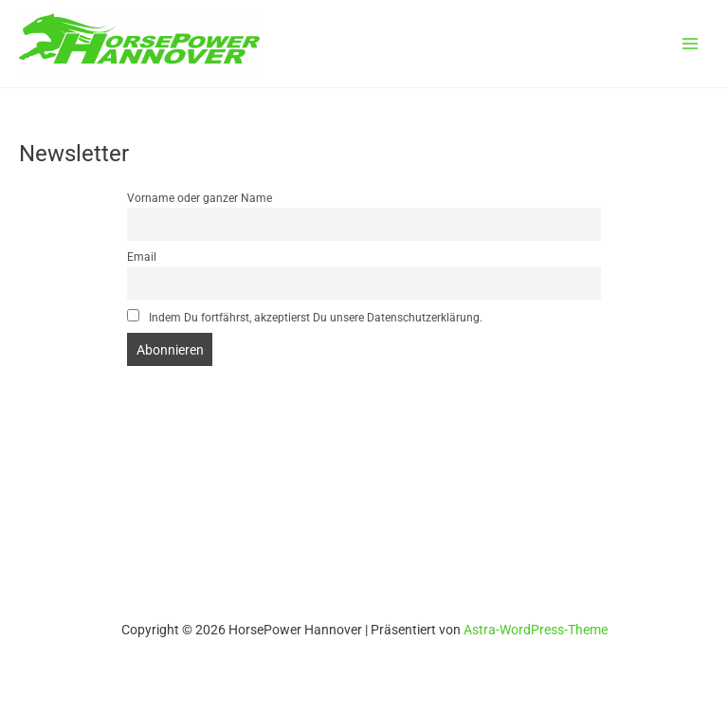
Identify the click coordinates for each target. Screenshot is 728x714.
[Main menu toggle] (691, 44)
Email (142, 257)
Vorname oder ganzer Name (200, 198)
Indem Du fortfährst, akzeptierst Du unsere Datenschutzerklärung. (305, 317)
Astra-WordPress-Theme (536, 630)
